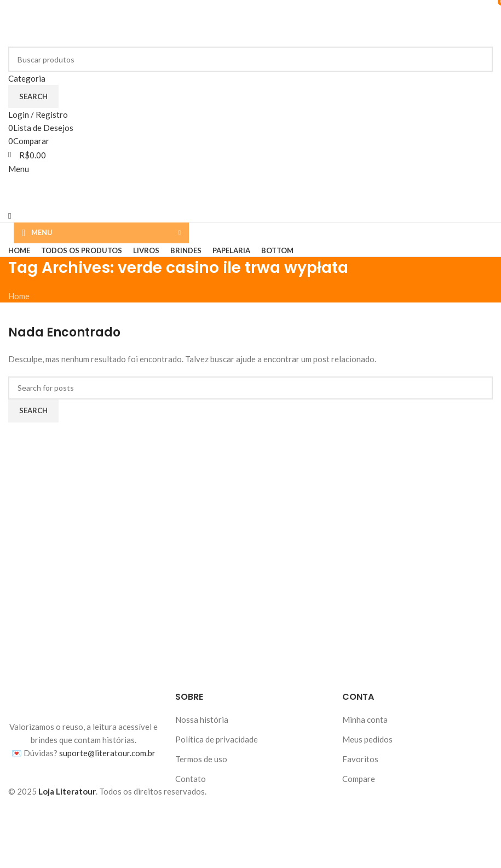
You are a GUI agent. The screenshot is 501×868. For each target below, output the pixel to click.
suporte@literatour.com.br (107, 753)
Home (19, 296)
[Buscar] (250, 59)
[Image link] (84, 704)
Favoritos (360, 759)
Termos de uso (201, 759)
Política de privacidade (217, 739)
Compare (359, 779)
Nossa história (202, 719)
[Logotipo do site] (77, 22)
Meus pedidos (367, 739)
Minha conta (365, 719)
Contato (191, 779)
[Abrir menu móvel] (19, 169)
